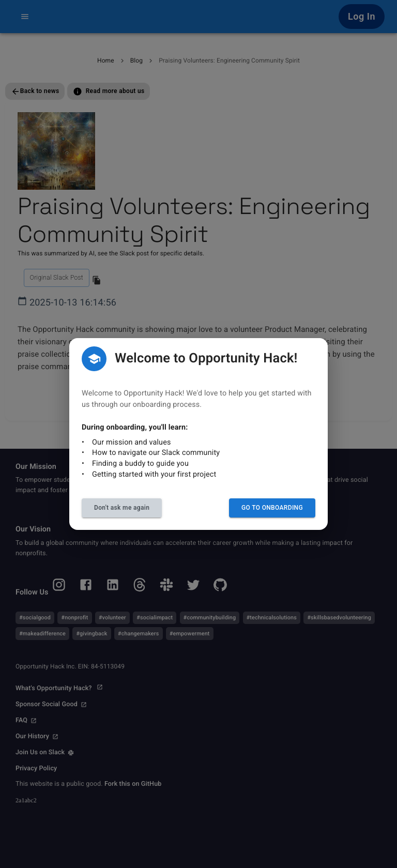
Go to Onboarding (272, 508)
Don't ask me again (122, 508)
